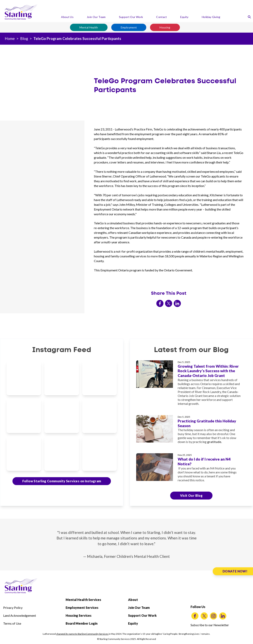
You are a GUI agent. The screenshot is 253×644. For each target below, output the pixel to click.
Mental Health (89, 27)
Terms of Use (12, 623)
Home (10, 38)
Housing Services (79, 615)
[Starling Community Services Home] (21, 12)
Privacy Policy (13, 608)
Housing (165, 27)
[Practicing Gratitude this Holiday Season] (191, 431)
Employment (129, 27)
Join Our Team (96, 17)
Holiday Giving (211, 17)
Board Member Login (82, 623)
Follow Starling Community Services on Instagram (62, 481)
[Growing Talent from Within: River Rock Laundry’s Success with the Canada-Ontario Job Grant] (191, 385)
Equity (184, 17)
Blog (24, 38)
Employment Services (82, 608)
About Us (67, 17)
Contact (161, 17)
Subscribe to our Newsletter (210, 625)
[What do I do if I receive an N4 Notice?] (191, 469)
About (133, 600)
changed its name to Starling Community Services (82, 634)
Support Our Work (131, 17)
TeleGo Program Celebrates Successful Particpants (77, 38)
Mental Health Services (83, 600)
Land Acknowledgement (20, 615)
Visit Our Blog (191, 495)
